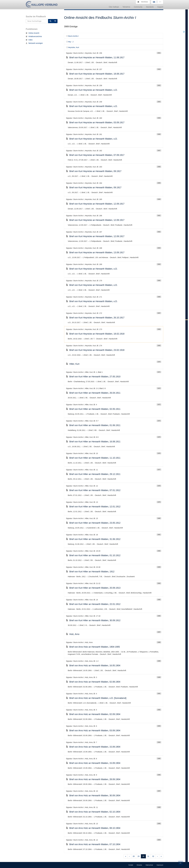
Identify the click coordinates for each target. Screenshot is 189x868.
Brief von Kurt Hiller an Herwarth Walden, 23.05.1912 (93, 523)
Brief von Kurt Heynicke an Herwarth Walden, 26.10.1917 (95, 318)
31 (148, 856)
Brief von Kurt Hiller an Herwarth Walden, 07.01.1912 (93, 490)
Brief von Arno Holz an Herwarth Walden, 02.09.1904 (93, 714)
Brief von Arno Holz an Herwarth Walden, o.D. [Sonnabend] (96, 698)
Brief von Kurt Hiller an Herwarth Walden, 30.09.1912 (93, 620)
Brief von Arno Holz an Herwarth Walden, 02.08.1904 (93, 682)
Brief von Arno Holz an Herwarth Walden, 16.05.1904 (93, 666)
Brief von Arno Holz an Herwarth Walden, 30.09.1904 (93, 796)
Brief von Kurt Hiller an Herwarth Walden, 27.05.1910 (93, 377)
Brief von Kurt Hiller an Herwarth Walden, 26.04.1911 (93, 393)
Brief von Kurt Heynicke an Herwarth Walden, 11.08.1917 (95, 58)
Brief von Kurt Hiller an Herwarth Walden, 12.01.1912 (93, 507)
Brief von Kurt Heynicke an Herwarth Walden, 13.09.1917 (95, 253)
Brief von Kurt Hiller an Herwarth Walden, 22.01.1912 (93, 604)
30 (143, 856)
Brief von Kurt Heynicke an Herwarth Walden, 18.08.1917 (95, 74)
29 (138, 856)
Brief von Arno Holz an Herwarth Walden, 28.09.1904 (93, 779)
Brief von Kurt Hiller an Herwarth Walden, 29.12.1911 (93, 474)
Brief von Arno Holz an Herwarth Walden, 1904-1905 (93, 647)
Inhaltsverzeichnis (34, 36)
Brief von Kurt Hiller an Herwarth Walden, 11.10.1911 (93, 458)
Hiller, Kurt (73, 364)
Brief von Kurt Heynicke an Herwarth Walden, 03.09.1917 (95, 123)
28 (134, 856)
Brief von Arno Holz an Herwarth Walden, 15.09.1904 (93, 747)
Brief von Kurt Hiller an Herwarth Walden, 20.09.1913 (93, 588)
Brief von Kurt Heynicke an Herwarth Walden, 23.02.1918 (95, 350)
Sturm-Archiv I (72, 36)
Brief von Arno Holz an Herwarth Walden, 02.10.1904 (93, 812)
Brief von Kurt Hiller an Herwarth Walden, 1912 (90, 572)
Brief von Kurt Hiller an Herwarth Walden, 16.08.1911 (93, 442)
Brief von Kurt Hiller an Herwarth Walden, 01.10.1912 (93, 555)
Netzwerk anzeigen (34, 43)
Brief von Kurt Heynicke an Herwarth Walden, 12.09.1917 (95, 204)
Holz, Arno (73, 634)
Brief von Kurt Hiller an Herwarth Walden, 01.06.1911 (93, 425)
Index (29, 40)
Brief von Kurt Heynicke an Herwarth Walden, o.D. (92, 90)
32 (153, 856)
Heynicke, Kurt (73, 47)
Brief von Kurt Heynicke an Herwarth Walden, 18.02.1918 (95, 334)
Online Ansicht (33, 33)
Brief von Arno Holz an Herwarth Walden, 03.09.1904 (93, 731)
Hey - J (70, 42)
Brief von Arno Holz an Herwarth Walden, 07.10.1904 (93, 844)
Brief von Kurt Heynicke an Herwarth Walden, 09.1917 (94, 171)
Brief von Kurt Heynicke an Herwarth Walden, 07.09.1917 (95, 155)
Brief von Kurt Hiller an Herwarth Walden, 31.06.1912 (93, 539)
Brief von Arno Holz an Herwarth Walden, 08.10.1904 (93, 828)
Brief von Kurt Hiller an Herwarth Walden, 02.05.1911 (93, 409)
